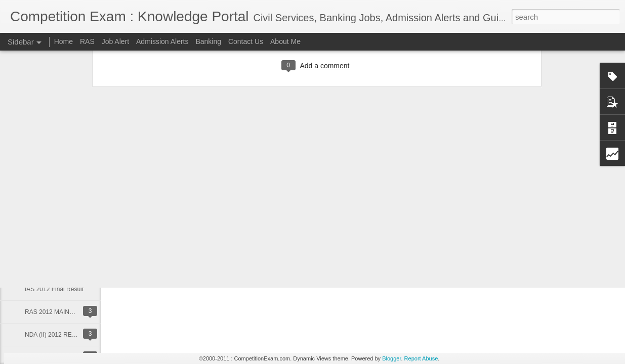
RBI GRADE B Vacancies (59, 244)
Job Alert (115, 41)
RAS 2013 (39, 221)
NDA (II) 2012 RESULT (56, 335)
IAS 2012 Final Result (54, 289)
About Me (285, 41)
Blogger (391, 358)
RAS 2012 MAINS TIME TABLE (67, 312)
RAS (87, 41)
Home (64, 41)
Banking (208, 41)
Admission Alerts (162, 41)
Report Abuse (421, 358)
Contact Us (246, 41)
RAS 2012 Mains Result (57, 266)
